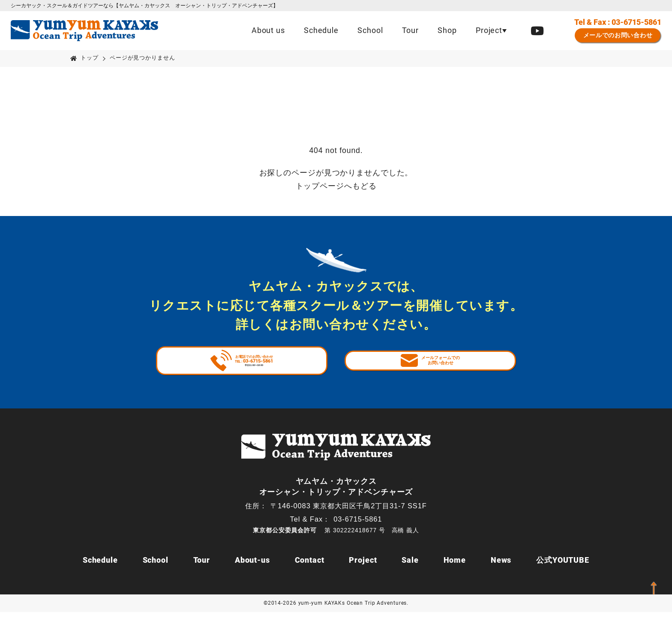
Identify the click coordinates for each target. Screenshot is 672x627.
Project (363, 575)
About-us (252, 575)
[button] (491, 31)
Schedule (321, 30)
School (370, 30)
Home (455, 575)
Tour (411, 30)
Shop (447, 30)
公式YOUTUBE (563, 575)
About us (268, 30)
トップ (90, 58)
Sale (410, 575)
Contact (310, 575)
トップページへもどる (336, 186)
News (501, 575)
